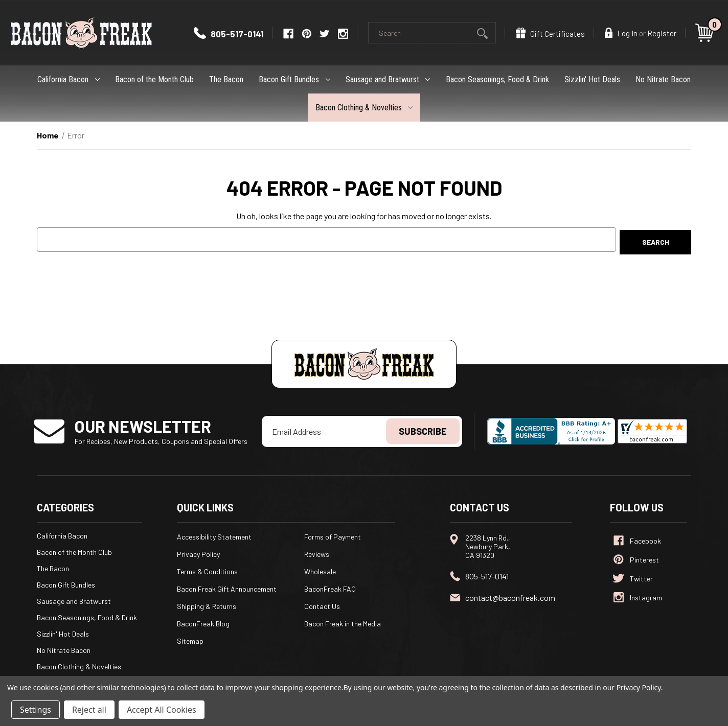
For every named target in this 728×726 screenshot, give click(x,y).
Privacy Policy (198, 554)
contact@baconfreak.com (510, 598)
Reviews (317, 554)
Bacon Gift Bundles (294, 79)
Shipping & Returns (207, 606)
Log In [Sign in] (621, 33)
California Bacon (69, 79)
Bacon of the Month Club (154, 79)
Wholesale (320, 571)
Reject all (89, 710)
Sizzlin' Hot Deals (592, 79)
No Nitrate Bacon (663, 79)
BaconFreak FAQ (330, 589)
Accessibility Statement (214, 537)
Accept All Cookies (162, 710)
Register (662, 33)
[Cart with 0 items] (706, 33)
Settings (36, 710)
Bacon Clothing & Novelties (364, 108)
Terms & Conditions (207, 571)
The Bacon (226, 79)
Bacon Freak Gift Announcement (227, 589)
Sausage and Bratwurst (388, 79)
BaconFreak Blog (203, 624)
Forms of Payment (333, 537)
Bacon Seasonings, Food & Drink (497, 79)
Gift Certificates (550, 33)
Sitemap (190, 641)
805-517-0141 (229, 34)
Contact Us (322, 606)
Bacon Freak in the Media (343, 624)
